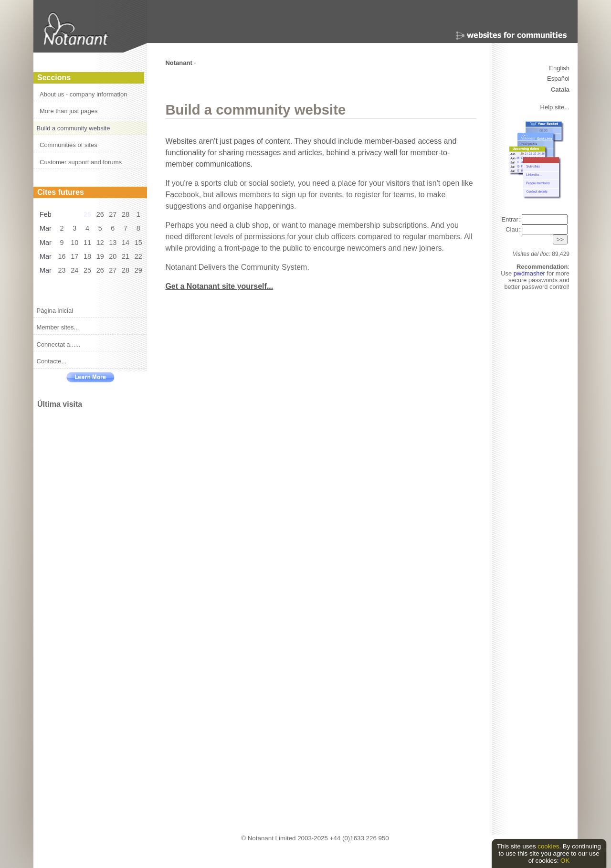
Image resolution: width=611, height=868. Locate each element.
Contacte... (52, 361)
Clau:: (537, 229)
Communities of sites (68, 145)
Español (558, 79)
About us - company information (84, 94)
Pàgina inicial (55, 311)
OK (565, 861)
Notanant (179, 63)
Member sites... (58, 327)
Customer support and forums (81, 162)
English (559, 68)
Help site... (555, 107)
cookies (548, 846)
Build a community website (74, 128)
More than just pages (68, 111)
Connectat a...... (59, 344)
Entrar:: (534, 219)
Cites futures (61, 192)
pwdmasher (530, 273)
